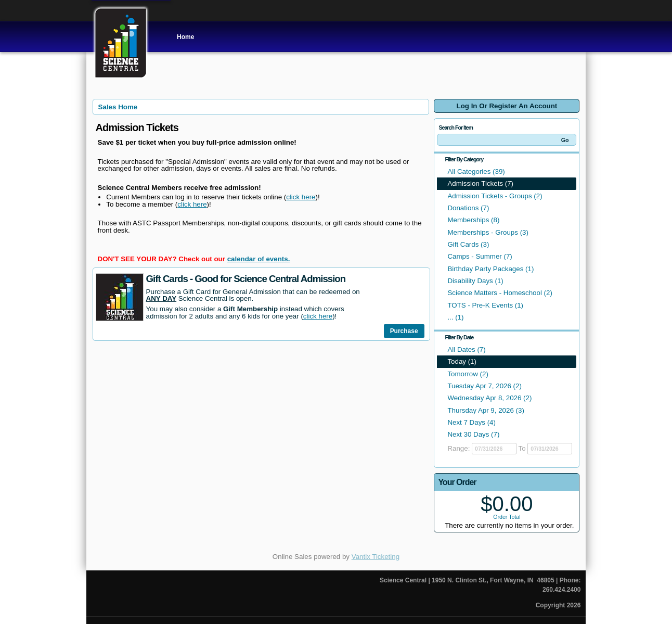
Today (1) (462, 361)
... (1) (455, 317)
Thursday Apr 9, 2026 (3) (486, 410)
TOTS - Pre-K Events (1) (485, 305)
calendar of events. (259, 259)
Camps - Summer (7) (480, 256)
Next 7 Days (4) (471, 422)
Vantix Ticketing (376, 557)
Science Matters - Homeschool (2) (500, 293)
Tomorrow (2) (468, 374)
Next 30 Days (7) (473, 434)
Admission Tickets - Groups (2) (495, 196)
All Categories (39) (476, 171)
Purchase (404, 331)
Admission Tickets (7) (480, 183)
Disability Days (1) (475, 281)
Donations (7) (468, 208)
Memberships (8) (473, 220)
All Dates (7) (466, 349)
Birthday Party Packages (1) (490, 269)
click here (301, 197)
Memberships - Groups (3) (488, 232)
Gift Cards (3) (468, 244)
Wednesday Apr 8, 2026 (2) (489, 398)
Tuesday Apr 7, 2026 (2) (484, 386)
